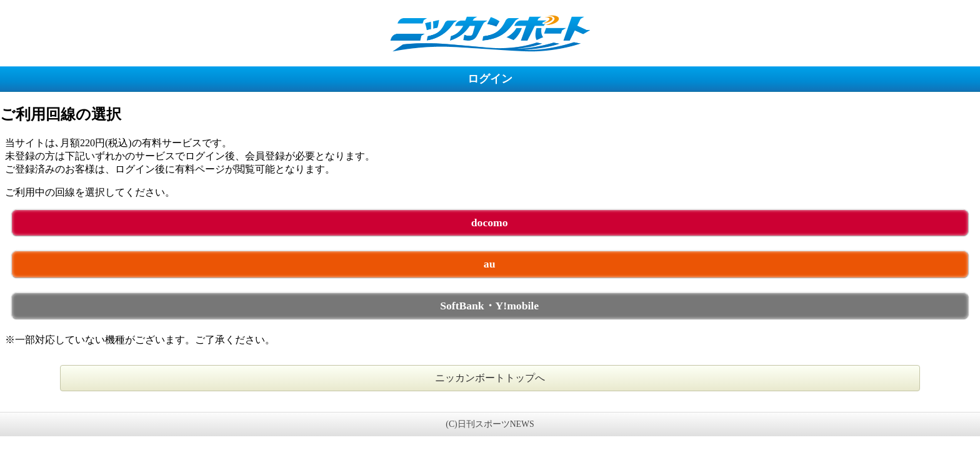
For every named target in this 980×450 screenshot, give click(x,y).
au (490, 264)
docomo (490, 222)
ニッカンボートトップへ (490, 378)
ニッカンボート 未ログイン (490, 33)
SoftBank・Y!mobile (489, 306)
